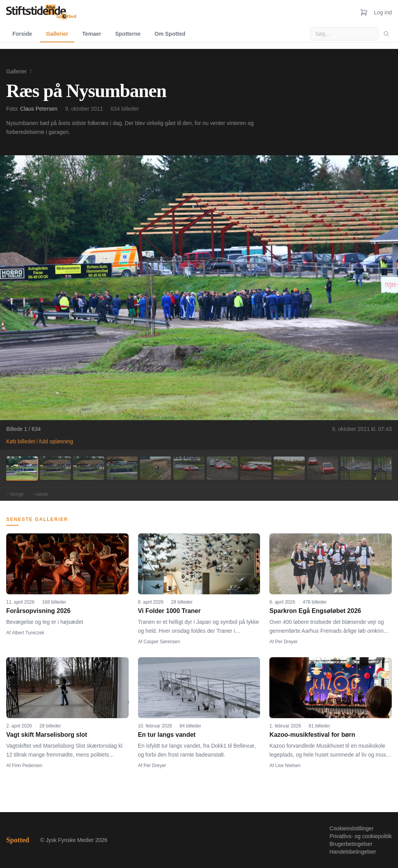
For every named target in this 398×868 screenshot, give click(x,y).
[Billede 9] (289, 468)
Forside (22, 34)
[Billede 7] (222, 468)
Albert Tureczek (28, 633)
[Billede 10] (323, 468)
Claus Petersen (39, 109)
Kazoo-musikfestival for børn (312, 735)
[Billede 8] (256, 468)
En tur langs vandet (167, 735)
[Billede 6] (189, 468)
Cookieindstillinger (352, 828)
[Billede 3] (89, 468)
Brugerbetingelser (351, 844)
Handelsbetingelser (353, 852)
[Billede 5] (155, 468)
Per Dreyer (286, 642)
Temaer (92, 34)
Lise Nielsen (288, 766)
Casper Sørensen (162, 642)
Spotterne (128, 34)
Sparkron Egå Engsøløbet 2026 (315, 611)
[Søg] (386, 34)
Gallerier (57, 34)
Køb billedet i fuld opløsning (40, 441)
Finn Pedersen (27, 766)
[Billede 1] (22, 468)
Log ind (383, 12)
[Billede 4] (122, 468)
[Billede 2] (55, 468)
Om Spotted (170, 34)
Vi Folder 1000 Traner (169, 611)
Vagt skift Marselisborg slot (47, 735)
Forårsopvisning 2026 (38, 611)
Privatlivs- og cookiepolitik (361, 836)
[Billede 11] (356, 468)
